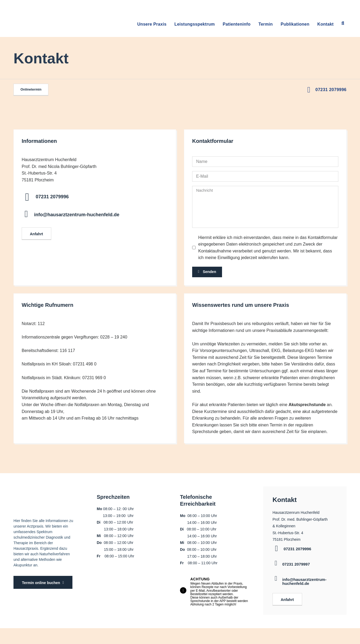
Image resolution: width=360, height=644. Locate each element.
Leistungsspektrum (195, 24)
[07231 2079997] (276, 561)
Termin (266, 24)
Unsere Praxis (152, 24)
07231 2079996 (331, 90)
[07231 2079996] (27, 197)
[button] (343, 23)
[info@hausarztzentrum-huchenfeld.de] (26, 214)
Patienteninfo (237, 24)
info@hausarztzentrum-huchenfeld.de (77, 215)
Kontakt (326, 24)
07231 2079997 (296, 563)
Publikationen (295, 24)
